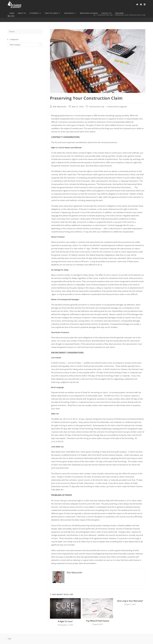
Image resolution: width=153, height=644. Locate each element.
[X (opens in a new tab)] (137, 4)
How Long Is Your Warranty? (130, 601)
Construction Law (97, 107)
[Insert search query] (25, 32)
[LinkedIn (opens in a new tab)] (145, 4)
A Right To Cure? (65, 621)
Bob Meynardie (60, 107)
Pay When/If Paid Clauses (98, 621)
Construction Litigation (117, 107)
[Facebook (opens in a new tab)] (141, 4)
